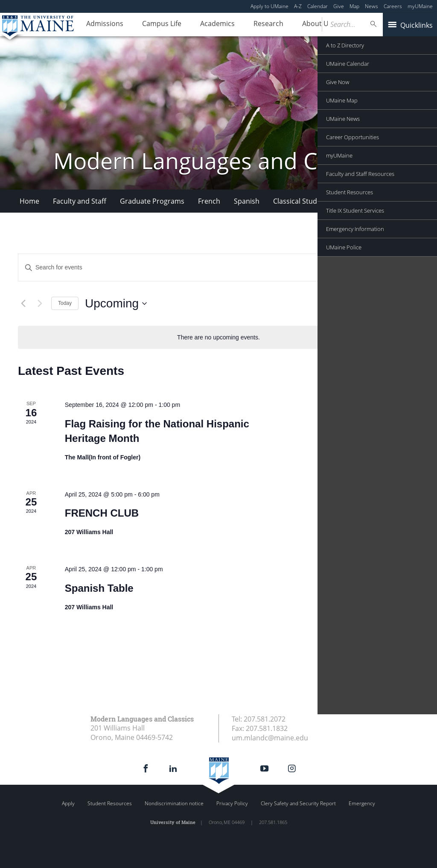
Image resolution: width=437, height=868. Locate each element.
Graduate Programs (152, 201)
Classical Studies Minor (310, 201)
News (371, 6)
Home (29, 201)
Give (339, 6)
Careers (393, 6)
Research (253, 25)
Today (65, 303)
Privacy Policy (232, 803)
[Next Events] (40, 304)
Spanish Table (99, 588)
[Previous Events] (23, 304)
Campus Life (155, 25)
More (396, 201)
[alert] (218, 338)
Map (354, 6)
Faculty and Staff (80, 201)
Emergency (362, 803)
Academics (207, 25)
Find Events (354, 267)
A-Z (298, 6)
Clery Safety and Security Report (298, 803)
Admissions (103, 25)
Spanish (247, 201)
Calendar (318, 6)
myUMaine (420, 6)
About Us (298, 25)
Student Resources (110, 803)
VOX (367, 201)
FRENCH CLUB (102, 513)
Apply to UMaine (269, 6)
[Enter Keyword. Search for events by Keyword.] (174, 267)
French (209, 201)
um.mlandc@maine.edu (270, 738)
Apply (68, 803)
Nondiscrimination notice (174, 803)
